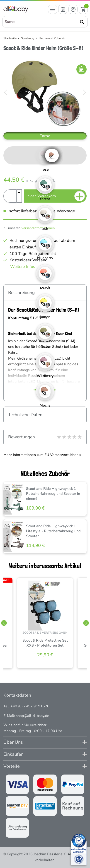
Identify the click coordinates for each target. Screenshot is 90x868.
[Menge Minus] (19, 199)
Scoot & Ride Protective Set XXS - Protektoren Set (45, 643)
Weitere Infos (23, 267)
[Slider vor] (86, 623)
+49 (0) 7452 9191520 (30, 706)
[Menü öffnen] (53, 9)
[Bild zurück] (6, 92)
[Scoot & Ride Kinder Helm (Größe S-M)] (45, 92)
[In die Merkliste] (81, 69)
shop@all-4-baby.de (33, 716)
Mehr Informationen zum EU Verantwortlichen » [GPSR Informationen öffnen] (42, 455)
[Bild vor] (84, 92)
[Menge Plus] (19, 193)
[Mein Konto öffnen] (73, 9)
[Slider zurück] (4, 623)
